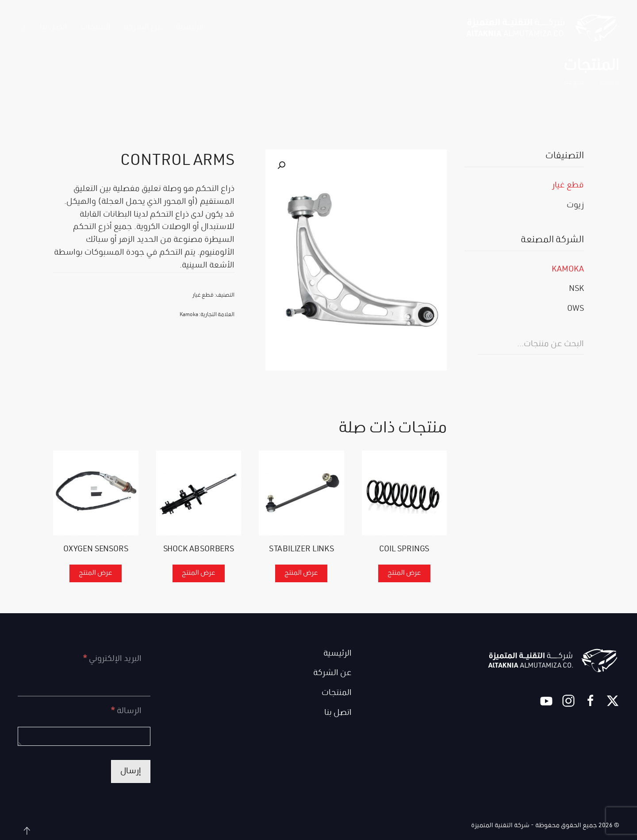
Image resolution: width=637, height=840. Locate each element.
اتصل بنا (54, 27)
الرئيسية (190, 27)
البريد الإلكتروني (112, 659)
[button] (22, 27)
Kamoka (189, 315)
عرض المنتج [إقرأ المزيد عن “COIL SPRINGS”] (404, 573)
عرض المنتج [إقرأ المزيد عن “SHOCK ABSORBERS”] (199, 573)
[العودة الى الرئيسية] (542, 27)
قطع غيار (203, 296)
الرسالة (126, 711)
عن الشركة (143, 27)
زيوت (575, 206)
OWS (576, 309)
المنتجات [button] (96, 27)
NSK (576, 289)
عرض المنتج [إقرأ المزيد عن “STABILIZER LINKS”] (301, 573)
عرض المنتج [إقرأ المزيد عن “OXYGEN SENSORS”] (96, 573)
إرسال (131, 771)
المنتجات (337, 693)
